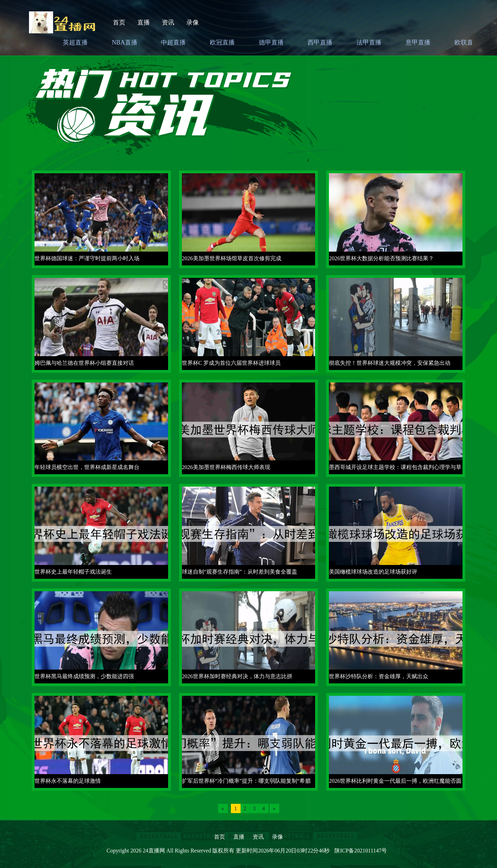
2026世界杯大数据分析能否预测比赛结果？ (381, 258)
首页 (119, 22)
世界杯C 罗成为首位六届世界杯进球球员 (231, 363)
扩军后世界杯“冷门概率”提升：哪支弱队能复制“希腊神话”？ (246, 783)
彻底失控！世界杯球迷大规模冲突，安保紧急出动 (390, 363)
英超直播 (75, 42)
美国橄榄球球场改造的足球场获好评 (373, 572)
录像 (193, 22)
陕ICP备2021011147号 (361, 851)
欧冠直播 (222, 42)
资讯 (168, 22)
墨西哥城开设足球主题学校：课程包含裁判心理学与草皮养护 (395, 469)
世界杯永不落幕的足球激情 (68, 781)
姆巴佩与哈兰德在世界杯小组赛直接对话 (84, 363)
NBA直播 (125, 42)
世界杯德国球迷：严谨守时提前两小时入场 (87, 258)
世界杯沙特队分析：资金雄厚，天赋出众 (379, 676)
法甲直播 (369, 42)
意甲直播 (418, 42)
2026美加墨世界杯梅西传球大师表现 (226, 467)
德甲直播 (271, 42)
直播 (144, 22)
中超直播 (173, 42)
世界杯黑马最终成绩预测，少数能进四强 (84, 676)
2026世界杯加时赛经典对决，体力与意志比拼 (237, 676)
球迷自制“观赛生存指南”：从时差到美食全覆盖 (240, 572)
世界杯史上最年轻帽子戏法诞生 (73, 572)
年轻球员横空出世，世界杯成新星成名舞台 (87, 467)
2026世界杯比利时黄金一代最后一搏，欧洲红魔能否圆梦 (395, 783)
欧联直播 (467, 42)
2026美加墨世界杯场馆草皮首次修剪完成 (232, 258)
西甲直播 (320, 42)
